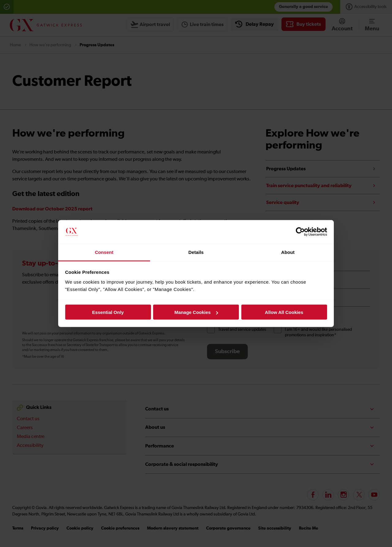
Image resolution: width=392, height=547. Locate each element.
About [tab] (288, 252)
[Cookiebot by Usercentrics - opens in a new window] (300, 232)
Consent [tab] (104, 252)
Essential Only (108, 312)
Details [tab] (196, 252)
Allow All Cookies (284, 312)
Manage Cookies (196, 312)
